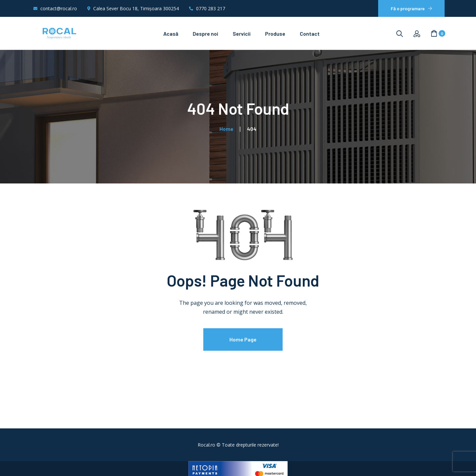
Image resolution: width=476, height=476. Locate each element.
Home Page (243, 339)
